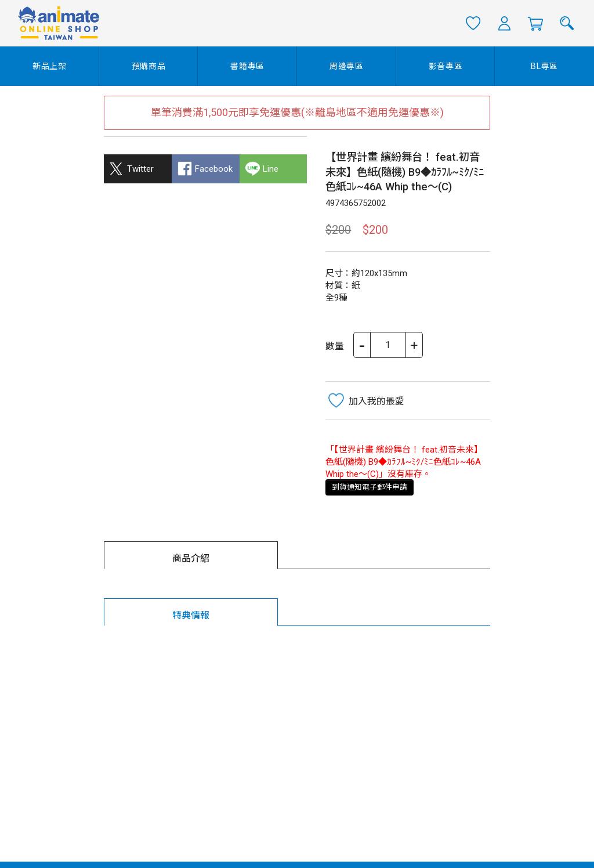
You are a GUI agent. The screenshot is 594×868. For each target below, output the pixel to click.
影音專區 (446, 66)
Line (271, 169)
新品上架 (50, 66)
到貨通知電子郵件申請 (370, 487)
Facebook (214, 169)
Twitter (140, 169)
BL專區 (544, 66)
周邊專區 (347, 66)
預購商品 (149, 66)
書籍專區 (247, 66)
